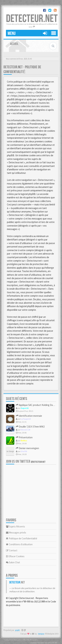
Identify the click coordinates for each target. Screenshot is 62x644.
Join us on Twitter (26, 461)
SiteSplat (41, 634)
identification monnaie (29, 416)
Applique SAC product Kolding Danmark (37, 405)
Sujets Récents (15, 526)
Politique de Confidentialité (22, 538)
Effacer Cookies (15, 556)
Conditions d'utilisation (19, 544)
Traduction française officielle (17, 640)
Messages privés (16, 533)
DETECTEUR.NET (32, 19)
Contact (12, 550)
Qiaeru (35, 640)
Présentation (24, 437)
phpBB (17, 630)
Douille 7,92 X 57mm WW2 (30, 427)
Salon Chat (13, 562)
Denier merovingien (27, 448)
